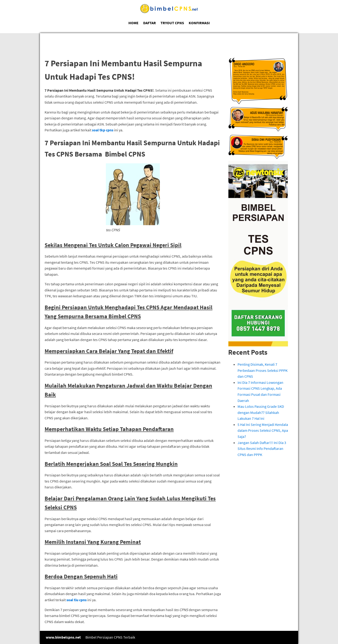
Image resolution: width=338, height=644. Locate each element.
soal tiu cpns (77, 600)
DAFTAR (150, 23)
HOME (133, 23)
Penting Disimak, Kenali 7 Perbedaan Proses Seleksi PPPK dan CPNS (263, 370)
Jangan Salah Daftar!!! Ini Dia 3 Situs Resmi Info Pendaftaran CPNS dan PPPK (262, 449)
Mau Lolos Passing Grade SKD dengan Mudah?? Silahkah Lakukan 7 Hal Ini (261, 412)
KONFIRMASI (199, 23)
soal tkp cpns (103, 130)
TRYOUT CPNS (172, 23)
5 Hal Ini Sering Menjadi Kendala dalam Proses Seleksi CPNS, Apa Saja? (263, 430)
